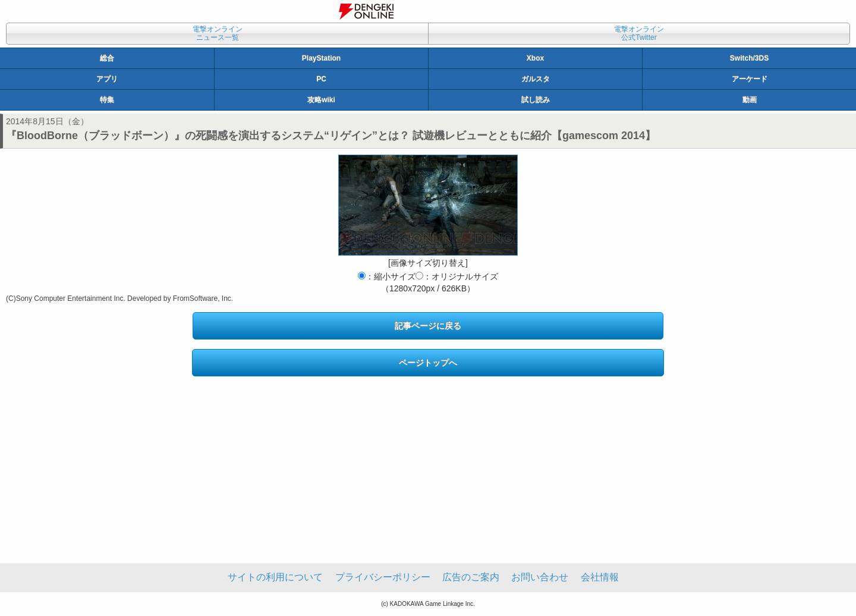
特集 (107, 100)
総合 (107, 58)
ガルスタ (536, 79)
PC (321, 79)
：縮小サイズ (387, 276)
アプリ (107, 79)
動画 (750, 100)
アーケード (750, 79)
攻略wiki (321, 100)
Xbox (535, 58)
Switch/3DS (749, 58)
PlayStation (321, 58)
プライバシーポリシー (383, 577)
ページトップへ (428, 363)
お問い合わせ (540, 577)
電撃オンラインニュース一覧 (218, 33)
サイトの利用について (275, 577)
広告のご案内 (471, 577)
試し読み (536, 100)
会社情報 (600, 577)
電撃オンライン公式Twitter (639, 33)
